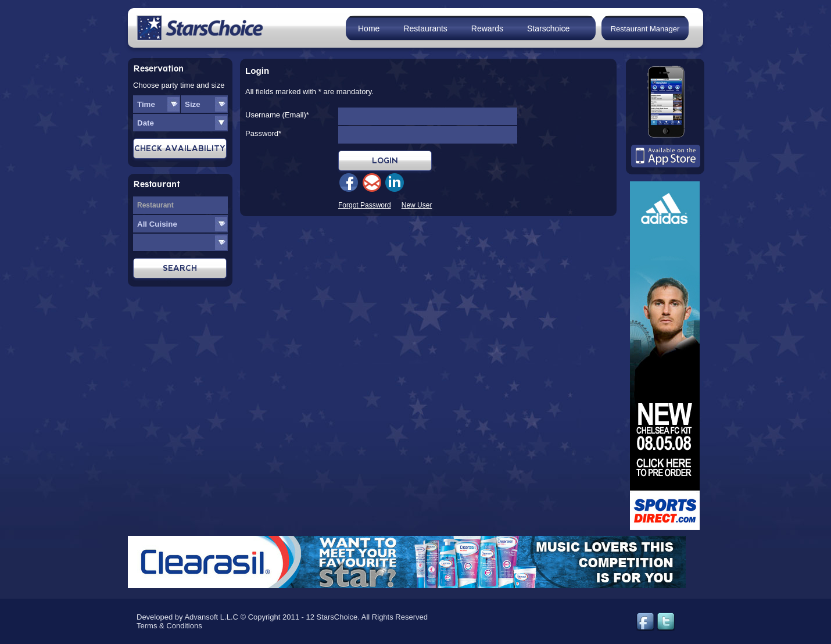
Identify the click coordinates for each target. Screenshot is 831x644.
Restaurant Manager (645, 29)
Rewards (487, 28)
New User (417, 205)
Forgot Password (365, 205)
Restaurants (425, 28)
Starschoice (548, 28)
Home (369, 28)
